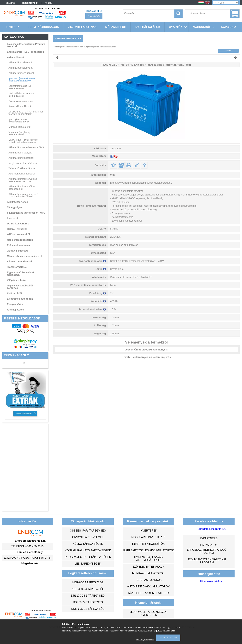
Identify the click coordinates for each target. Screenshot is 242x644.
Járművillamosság (17, 251)
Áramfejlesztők (15, 310)
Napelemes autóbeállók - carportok (21, 287)
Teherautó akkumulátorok (22, 168)
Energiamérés (15, 304)
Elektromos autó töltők (20, 299)
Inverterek (13, 218)
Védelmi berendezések (20, 262)
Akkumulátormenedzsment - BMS (26, 147)
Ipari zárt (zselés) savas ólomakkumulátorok (22, 79)
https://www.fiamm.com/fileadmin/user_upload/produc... (141, 183)
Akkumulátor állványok (20, 63)
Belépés (10, 3)
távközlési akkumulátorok (148, 593)
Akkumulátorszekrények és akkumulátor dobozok (23, 180)
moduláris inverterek (149, 537)
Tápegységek (14, 207)
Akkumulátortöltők (17, 202)
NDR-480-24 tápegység (88, 589)
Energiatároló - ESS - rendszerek (25, 52)
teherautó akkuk (148, 580)
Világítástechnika (17, 280)
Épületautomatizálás (18, 245)
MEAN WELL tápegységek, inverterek (148, 613)
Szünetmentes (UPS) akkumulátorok (20, 87)
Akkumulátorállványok (20, 153)
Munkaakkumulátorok (20, 127)
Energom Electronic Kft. (212, 529)
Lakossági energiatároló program (207, 551)
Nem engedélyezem (145, 639)
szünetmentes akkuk (148, 567)
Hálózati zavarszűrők (19, 234)
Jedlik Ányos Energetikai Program (207, 561)
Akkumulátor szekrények (21, 73)
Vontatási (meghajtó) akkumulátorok (19, 133)
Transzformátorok (17, 267)
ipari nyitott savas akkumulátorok (148, 559)
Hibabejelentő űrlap (212, 581)
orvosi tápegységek (88, 537)
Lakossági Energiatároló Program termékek (26, 45)
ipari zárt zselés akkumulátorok (148, 550)
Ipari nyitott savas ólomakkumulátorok (19, 120)
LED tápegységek (88, 564)
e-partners (209, 538)
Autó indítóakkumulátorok (22, 174)
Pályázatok (209, 545)
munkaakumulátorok (148, 573)
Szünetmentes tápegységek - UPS (26, 213)
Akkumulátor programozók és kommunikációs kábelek (24, 195)
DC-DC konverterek (18, 224)
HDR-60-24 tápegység (88, 582)
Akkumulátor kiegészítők (21, 158)
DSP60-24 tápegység (88, 602)
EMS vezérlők (15, 293)
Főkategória (59, 47)
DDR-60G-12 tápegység (88, 609)
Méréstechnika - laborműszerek (25, 256)
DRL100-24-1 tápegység (88, 596)
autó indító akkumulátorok (148, 586)
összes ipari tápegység (88, 531)
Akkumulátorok (16, 57)
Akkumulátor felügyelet (20, 68)
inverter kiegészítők (148, 544)
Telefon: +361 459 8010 (27, 546)
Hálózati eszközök (17, 229)
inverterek (148, 531)
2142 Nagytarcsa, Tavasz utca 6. (27, 558)
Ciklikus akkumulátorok (21, 101)
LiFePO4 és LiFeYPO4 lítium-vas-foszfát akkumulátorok (26, 113)
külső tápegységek (88, 544)
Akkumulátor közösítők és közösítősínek (22, 188)
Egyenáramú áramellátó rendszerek (20, 274)
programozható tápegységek (88, 557)
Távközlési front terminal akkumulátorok (21, 95)
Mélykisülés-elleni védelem (23, 163)
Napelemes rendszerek (20, 240)
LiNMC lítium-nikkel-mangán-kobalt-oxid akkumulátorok (24, 141)
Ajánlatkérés (94, 16)
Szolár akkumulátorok (20, 106)
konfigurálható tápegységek (88, 550)
